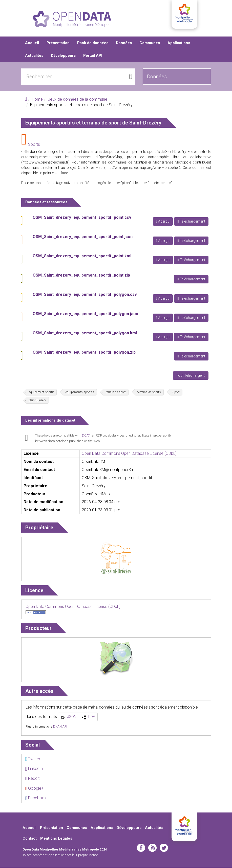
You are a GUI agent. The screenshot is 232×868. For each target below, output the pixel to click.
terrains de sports (149, 392)
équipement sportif (41, 392)
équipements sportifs (80, 392)
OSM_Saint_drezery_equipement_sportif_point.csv (82, 218)
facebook (141, 848)
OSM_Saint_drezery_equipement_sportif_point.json (83, 237)
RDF (92, 717)
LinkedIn (34, 769)
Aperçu (163, 222)
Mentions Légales (56, 839)
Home (37, 100)
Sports (34, 145)
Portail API (93, 56)
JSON (72, 717)
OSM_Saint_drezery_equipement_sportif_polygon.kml (85, 333)
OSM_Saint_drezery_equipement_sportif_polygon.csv (85, 295)
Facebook (36, 798)
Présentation (58, 43)
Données (124, 43)
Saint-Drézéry (37, 401)
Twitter (33, 759)
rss (152, 848)
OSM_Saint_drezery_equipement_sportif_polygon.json (85, 314)
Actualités (34, 56)
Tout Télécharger (191, 376)
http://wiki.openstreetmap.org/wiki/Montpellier (142, 168)
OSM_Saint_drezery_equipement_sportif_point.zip (81, 275)
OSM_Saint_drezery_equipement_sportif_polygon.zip (84, 352)
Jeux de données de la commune (78, 100)
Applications (179, 43)
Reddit (33, 779)
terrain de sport (116, 392)
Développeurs (63, 56)
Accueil (32, 43)
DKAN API (60, 727)
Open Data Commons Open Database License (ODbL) (129, 454)
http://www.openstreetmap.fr (45, 162)
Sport (176, 392)
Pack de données (93, 43)
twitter (164, 848)
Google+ (35, 789)
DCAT (86, 436)
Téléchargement (191, 222)
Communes (150, 43)
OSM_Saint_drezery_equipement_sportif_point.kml (82, 256)
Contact (30, 839)
